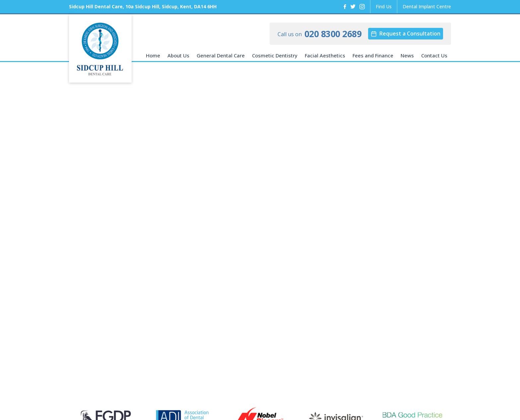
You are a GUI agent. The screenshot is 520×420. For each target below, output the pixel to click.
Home (153, 55)
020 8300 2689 (333, 34)
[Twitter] (353, 7)
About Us (178, 55)
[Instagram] (362, 7)
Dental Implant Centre (427, 6)
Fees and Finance (373, 55)
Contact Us (434, 55)
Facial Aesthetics (325, 55)
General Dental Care (221, 55)
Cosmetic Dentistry (275, 55)
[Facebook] (345, 7)
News (407, 55)
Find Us (384, 6)
